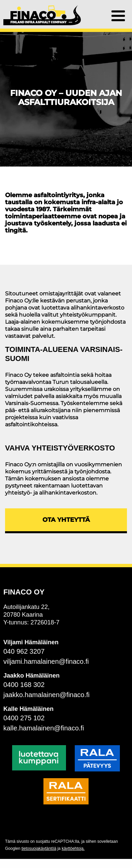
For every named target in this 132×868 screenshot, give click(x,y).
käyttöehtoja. (73, 848)
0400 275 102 (24, 718)
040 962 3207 (24, 651)
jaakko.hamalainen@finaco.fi (46, 695)
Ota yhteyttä (66, 520)
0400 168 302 (24, 685)
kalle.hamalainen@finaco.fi (44, 728)
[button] (118, 15)
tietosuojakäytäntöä (39, 848)
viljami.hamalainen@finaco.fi (46, 661)
